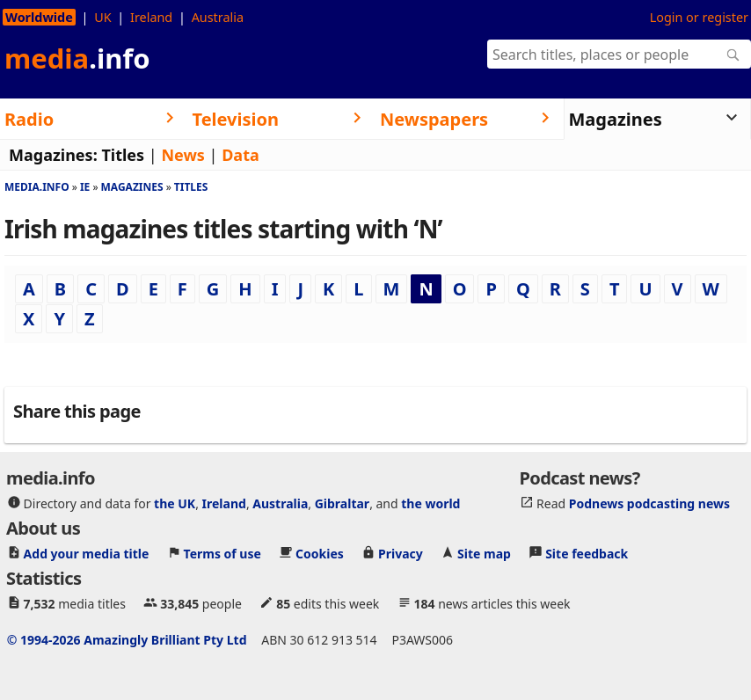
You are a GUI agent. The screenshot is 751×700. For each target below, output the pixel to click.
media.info (37, 187)
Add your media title (87, 553)
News (182, 155)
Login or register (699, 17)
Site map (484, 553)
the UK (175, 503)
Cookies (320, 553)
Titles (123, 155)
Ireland (151, 17)
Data (241, 155)
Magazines (132, 187)
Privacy (401, 553)
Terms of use (222, 553)
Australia (218, 17)
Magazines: (53, 155)
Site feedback (587, 553)
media (77, 58)
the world (430, 503)
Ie (85, 187)
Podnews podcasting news (649, 503)
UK (102, 17)
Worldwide (39, 17)
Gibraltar (342, 503)
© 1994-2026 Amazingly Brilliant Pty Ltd (127, 639)
